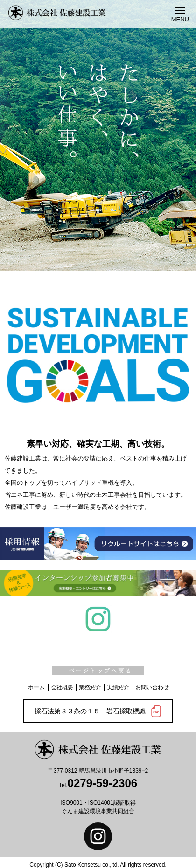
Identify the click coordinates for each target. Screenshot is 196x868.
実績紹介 (118, 687)
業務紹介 (90, 687)
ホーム (36, 687)
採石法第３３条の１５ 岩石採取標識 (98, 711)
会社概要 (62, 687)
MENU (180, 19)
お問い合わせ (152, 687)
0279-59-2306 (102, 783)
